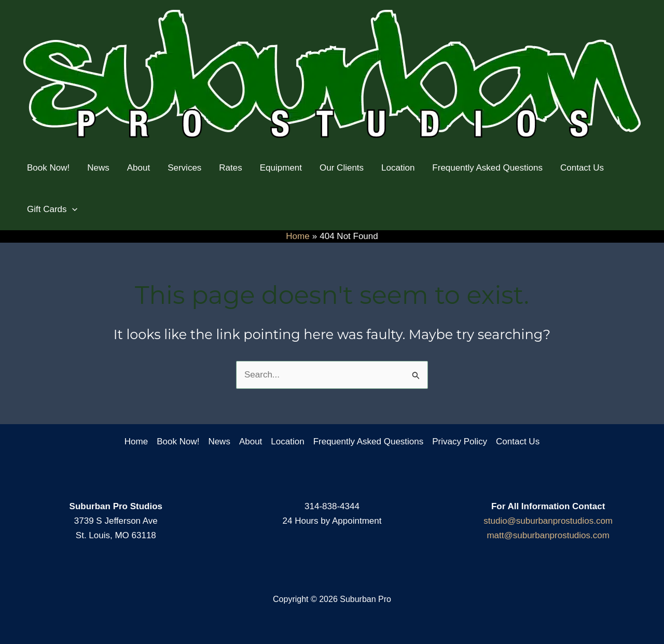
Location (287, 442)
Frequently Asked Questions (369, 442)
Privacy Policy (460, 442)
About (251, 442)
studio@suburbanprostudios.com (548, 521)
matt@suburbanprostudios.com (548, 535)
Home (136, 442)
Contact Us (518, 442)
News (219, 442)
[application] (72, 209)
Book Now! (178, 442)
